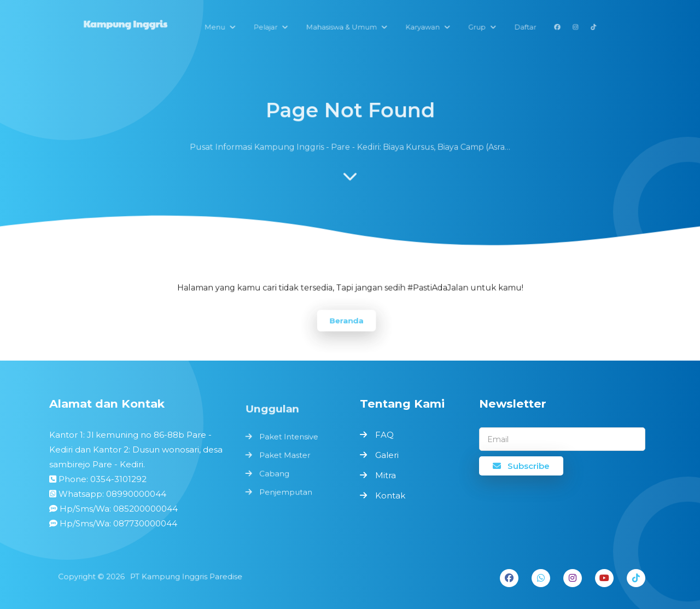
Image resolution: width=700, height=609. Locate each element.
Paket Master (285, 456)
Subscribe (521, 466)
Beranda (347, 320)
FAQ (384, 435)
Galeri (387, 455)
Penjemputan (286, 491)
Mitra (386, 475)
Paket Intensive (289, 438)
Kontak (390, 495)
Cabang (275, 474)
